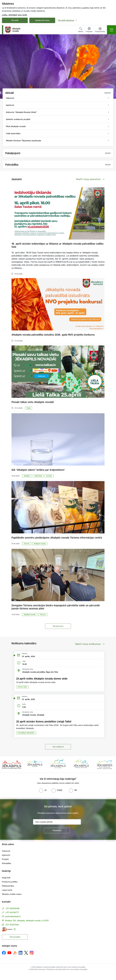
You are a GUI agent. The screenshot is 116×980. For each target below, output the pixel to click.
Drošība (49, 476)
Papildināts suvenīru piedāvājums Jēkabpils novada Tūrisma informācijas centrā (57, 538)
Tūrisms (27, 544)
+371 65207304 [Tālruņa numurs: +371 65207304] (12, 925)
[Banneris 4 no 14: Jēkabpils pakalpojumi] (81, 764)
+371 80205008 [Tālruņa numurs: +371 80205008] (12, 908)
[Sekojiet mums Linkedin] (21, 953)
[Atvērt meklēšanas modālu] (81, 30)
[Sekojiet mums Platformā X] (26, 953)
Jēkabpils (27, 476)
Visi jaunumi (58, 626)
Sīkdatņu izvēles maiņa (12, 894)
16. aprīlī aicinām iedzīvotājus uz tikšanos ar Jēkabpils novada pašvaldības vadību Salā (57, 245)
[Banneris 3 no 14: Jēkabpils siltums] (58, 764)
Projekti (5, 859)
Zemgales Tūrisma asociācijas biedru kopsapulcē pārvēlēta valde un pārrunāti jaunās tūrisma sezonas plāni (56, 607)
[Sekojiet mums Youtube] (9, 953)
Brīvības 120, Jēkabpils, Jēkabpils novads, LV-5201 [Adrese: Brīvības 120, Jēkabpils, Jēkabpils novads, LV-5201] (27, 921)
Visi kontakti (15, 937)
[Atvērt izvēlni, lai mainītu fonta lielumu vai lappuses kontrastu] (100, 30)
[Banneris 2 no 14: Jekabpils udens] (35, 764)
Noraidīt (15, 20)
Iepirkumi (6, 855)
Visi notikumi (58, 747)
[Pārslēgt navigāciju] (111, 30)
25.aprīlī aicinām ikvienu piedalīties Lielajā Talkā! (44, 722)
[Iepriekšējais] (6, 764)
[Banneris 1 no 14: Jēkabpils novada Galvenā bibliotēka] (12, 764)
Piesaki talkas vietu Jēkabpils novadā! (33, 402)
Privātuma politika (10, 882)
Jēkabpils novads (40, 544)
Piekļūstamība (8, 886)
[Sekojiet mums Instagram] (32, 953)
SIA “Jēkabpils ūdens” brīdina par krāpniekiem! (38, 470)
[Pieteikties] (57, 831)
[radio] (43, 790)
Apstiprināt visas (42, 20)
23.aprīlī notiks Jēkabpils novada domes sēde (42, 679)
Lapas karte (7, 890)
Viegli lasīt (6, 878)
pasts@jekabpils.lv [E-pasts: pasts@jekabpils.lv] (13, 916)
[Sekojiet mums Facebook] (4, 953)
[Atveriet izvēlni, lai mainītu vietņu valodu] (89, 30)
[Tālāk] (110, 764)
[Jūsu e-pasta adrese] (57, 822)
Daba (29, 408)
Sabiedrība (38, 476)
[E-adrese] (7, 929)
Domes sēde (22, 687)
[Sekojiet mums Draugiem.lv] (15, 953)
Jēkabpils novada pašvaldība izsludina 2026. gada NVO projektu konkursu (53, 335)
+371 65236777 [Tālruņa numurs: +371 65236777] (12, 912)
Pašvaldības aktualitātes (26, 733)
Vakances (6, 851)
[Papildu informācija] (15, 929)
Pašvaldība (7, 863)
